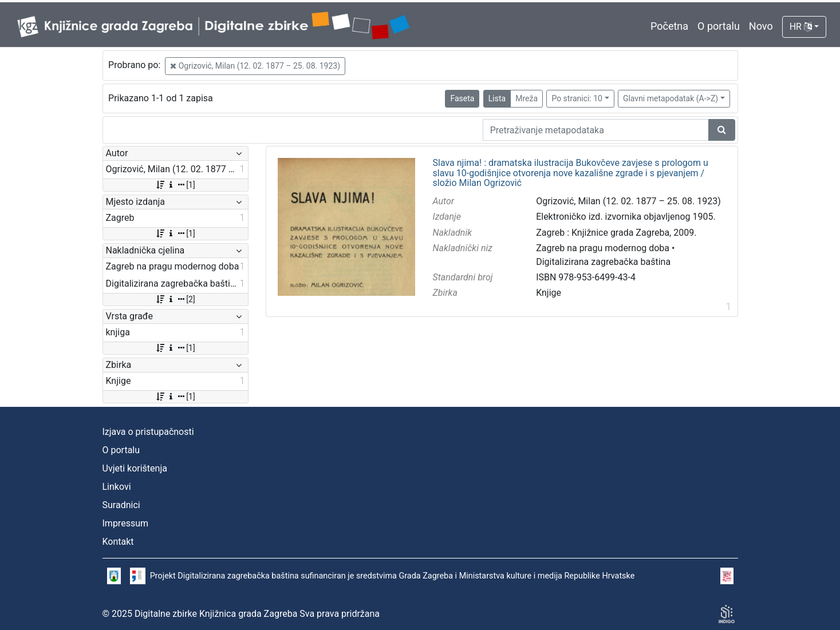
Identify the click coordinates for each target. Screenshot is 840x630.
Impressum (126, 523)
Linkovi (117, 487)
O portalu (719, 26)
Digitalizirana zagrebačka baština (603, 262)
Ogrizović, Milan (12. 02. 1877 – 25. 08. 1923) (255, 66)
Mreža (527, 98)
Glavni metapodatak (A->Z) (671, 98)
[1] (175, 185)
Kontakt (118, 542)
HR (801, 27)
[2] (175, 299)
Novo (761, 26)
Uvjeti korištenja (135, 468)
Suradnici (121, 505)
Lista (497, 98)
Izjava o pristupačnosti (148, 432)
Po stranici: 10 (577, 98)
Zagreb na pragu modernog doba (603, 248)
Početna (669, 26)
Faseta (462, 98)
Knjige (549, 293)
